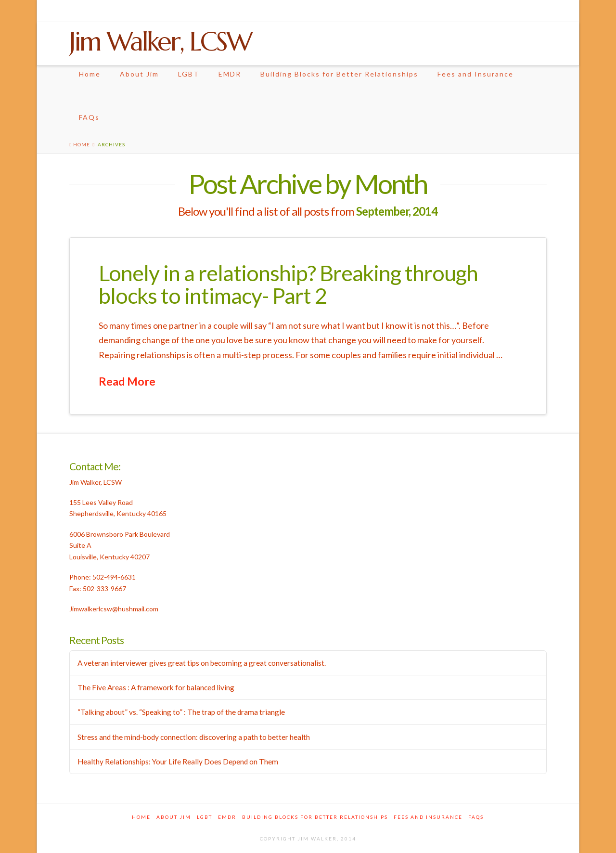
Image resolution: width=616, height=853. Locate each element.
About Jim (139, 74)
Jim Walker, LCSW (160, 41)
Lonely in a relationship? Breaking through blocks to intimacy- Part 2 (288, 284)
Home (90, 74)
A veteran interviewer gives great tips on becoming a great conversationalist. (202, 663)
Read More (127, 381)
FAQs (89, 117)
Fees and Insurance (475, 74)
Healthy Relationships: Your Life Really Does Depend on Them (178, 762)
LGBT (189, 74)
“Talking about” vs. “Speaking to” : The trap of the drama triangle (181, 712)
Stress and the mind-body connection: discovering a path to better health (194, 737)
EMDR (230, 74)
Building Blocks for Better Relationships (339, 74)
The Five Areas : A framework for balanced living (156, 687)
